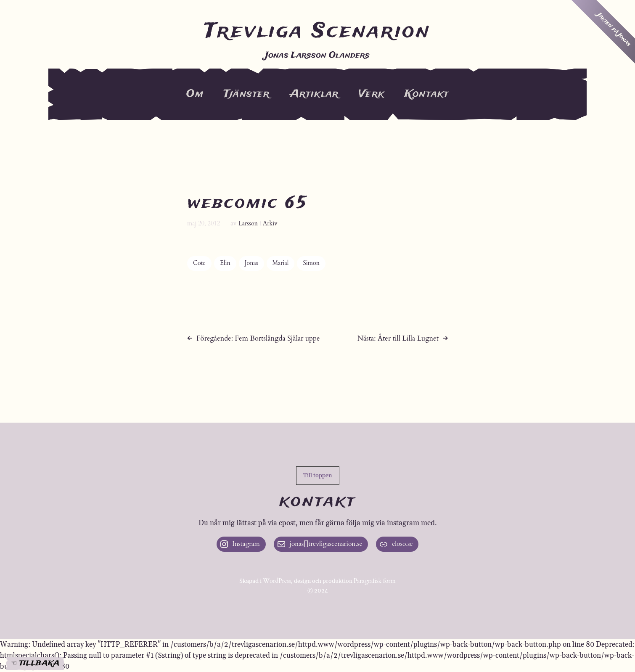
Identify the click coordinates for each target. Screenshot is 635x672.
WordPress (277, 581)
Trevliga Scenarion (317, 32)
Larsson (248, 224)
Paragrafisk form (375, 581)
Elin (225, 263)
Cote (199, 263)
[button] (318, 476)
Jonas (251, 263)
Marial (281, 263)
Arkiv (270, 224)
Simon (311, 263)
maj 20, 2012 (204, 224)
